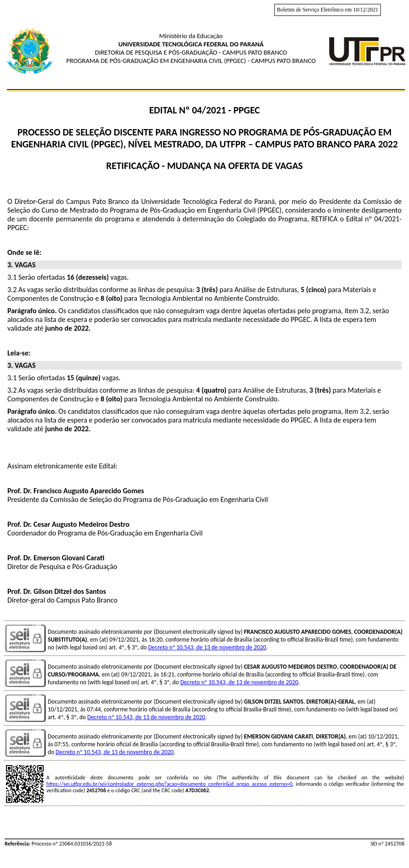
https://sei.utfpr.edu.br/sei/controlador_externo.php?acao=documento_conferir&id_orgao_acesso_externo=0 (169, 784)
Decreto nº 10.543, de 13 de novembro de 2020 (207, 647)
